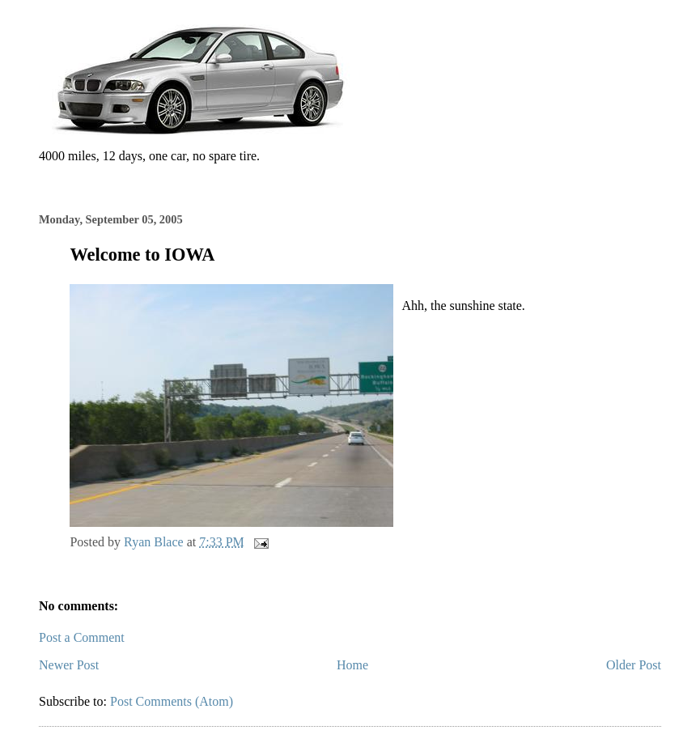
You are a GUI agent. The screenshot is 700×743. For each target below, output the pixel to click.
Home (352, 665)
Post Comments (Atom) (172, 701)
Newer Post (69, 665)
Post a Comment (82, 637)
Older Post (634, 665)
